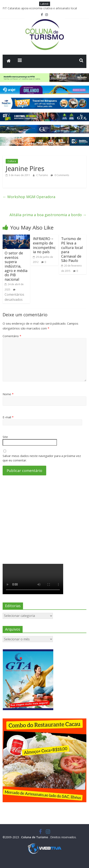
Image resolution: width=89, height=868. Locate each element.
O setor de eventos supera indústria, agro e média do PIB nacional (16, 266)
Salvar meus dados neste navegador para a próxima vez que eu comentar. (42, 458)
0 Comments (60, 175)
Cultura (12, 161)
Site (5, 437)
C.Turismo (42, 175)
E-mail (8, 417)
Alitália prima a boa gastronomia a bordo (48, 215)
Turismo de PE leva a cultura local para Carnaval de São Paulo (72, 250)
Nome (8, 394)
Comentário (12, 336)
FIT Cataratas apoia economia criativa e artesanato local (40, 8)
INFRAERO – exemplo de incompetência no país (44, 245)
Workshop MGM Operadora (29, 197)
